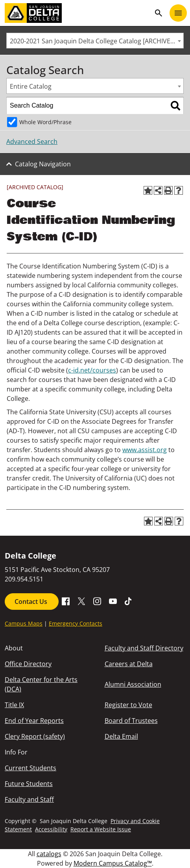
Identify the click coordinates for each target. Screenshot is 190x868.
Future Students (29, 784)
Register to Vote (128, 705)
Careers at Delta (129, 664)
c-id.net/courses (92, 370)
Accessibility (51, 829)
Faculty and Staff (29, 799)
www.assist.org (145, 450)
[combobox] (95, 41)
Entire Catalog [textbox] (31, 86)
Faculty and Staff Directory (144, 648)
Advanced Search (32, 142)
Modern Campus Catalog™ (113, 863)
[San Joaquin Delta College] (78, 13)
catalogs (49, 854)
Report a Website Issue (101, 829)
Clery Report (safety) (35, 736)
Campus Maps (24, 623)
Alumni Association (133, 684)
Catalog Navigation (43, 164)
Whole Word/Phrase (45, 122)
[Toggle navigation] (178, 13)
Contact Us (32, 602)
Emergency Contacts (76, 623)
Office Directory (28, 664)
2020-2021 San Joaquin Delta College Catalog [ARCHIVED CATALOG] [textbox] (97, 41)
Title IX (14, 705)
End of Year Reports (34, 721)
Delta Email (121, 736)
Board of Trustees (131, 721)
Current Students (30, 768)
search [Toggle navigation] (159, 13)
